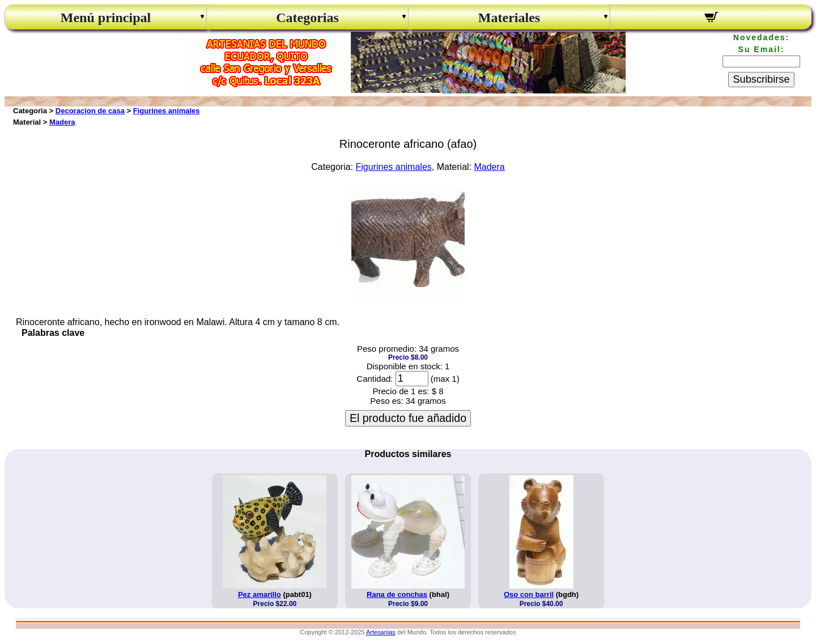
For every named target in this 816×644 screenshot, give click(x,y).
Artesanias (381, 632)
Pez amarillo (260, 594)
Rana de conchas (397, 594)
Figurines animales (167, 111)
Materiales (509, 18)
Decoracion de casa (90, 111)
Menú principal (106, 18)
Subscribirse (761, 79)
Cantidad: (375, 379)
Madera (62, 122)
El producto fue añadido (408, 418)
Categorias (307, 18)
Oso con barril (529, 594)
